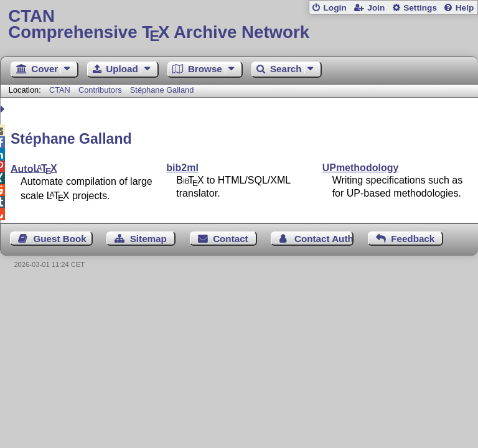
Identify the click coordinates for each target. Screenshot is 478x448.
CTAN (60, 90)
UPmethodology (361, 168)
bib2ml (182, 168)
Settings (420, 8)
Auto (34, 168)
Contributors (100, 90)
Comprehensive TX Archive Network (239, 25)
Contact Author (324, 239)
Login (335, 8)
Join (376, 8)
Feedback (413, 239)
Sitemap (148, 239)
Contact (231, 239)
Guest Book (60, 239)
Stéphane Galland (162, 90)
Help (465, 8)
